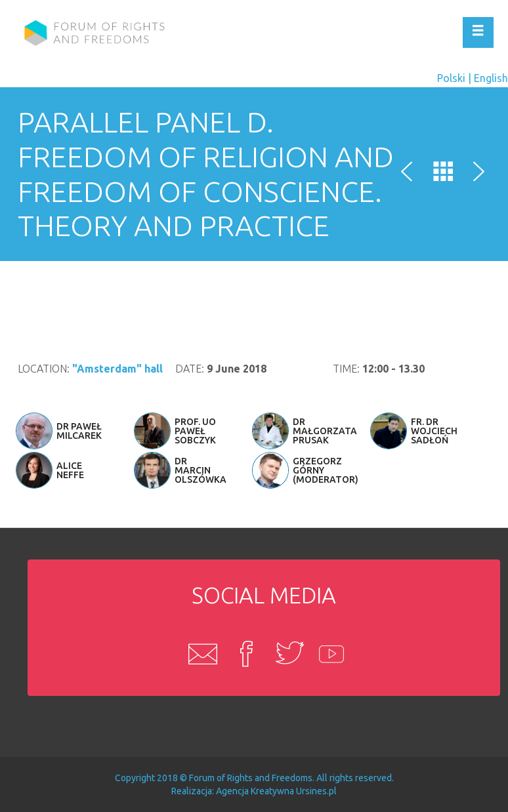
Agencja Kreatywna (255, 791)
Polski (451, 78)
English (491, 78)
